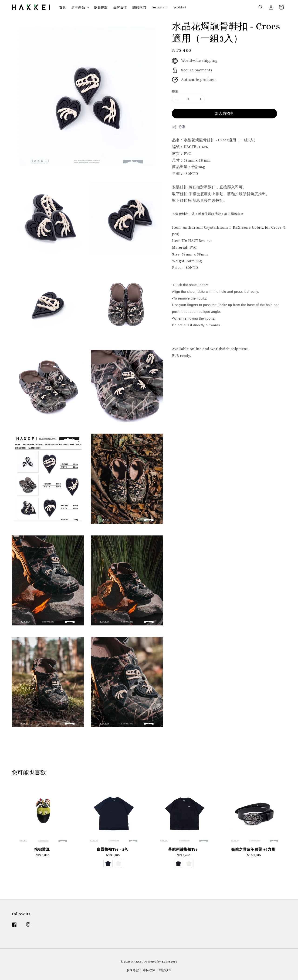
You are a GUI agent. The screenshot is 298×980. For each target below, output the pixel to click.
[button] (261, 7)
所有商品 (78, 7)
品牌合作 (120, 7)
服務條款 (133, 970)
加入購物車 (224, 113)
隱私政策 (149, 970)
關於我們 (139, 7)
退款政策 (165, 970)
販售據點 (101, 7)
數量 (175, 91)
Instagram (160, 7)
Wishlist (180, 7)
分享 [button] (179, 127)
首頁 (63, 7)
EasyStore (169, 961)
